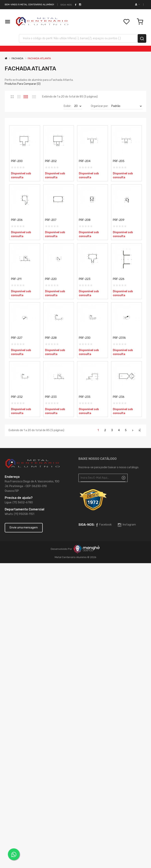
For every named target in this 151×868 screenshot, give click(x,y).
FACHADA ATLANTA (39, 58)
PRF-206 (17, 220)
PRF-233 (51, 397)
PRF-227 (17, 338)
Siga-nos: (66, 5)
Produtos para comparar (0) (23, 84)
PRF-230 (85, 338)
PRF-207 (51, 220)
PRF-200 (17, 161)
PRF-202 (51, 161)
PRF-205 (119, 161)
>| (139, 430)
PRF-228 (51, 338)
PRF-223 (85, 279)
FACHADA (17, 58)
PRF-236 (119, 397)
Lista (34, 97)
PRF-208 (85, 220)
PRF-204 (85, 161)
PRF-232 (17, 397)
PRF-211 (16, 279)
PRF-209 (119, 220)
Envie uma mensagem (24, 528)
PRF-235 (85, 397)
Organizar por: (100, 106)
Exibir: (67, 106)
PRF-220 (51, 279)
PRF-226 (119, 279)
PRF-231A (119, 338)
